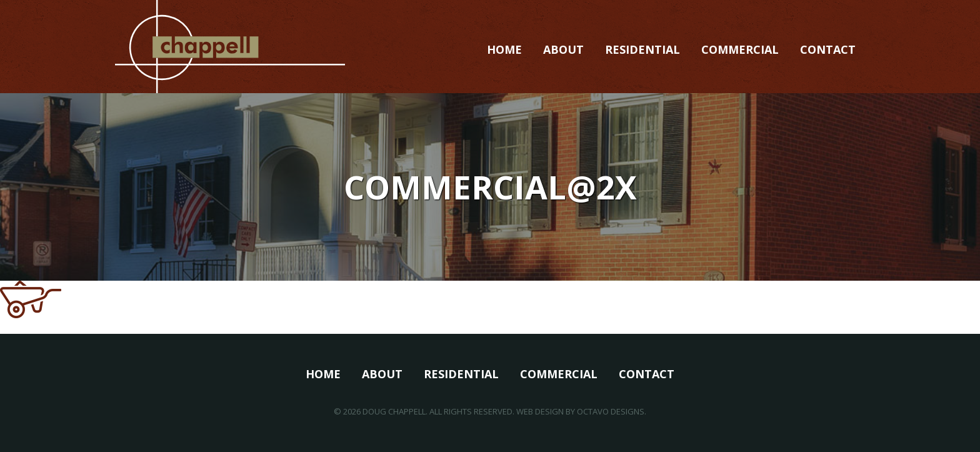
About (563, 49)
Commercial (740, 49)
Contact (828, 49)
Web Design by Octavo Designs (580, 411)
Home (504, 49)
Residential (642, 49)
